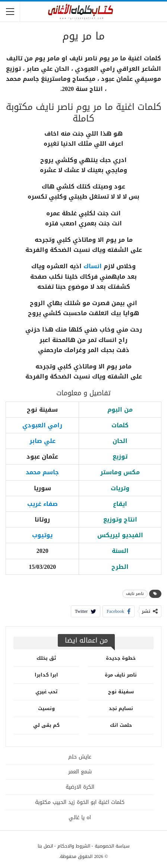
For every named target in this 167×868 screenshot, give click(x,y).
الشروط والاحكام (74, 846)
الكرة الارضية (80, 787)
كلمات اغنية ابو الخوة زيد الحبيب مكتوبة (80, 802)
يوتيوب (42, 535)
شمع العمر (80, 772)
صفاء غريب (42, 504)
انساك (93, 266)
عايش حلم (80, 757)
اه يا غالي (80, 818)
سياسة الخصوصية (112, 846)
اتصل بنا (45, 846)
